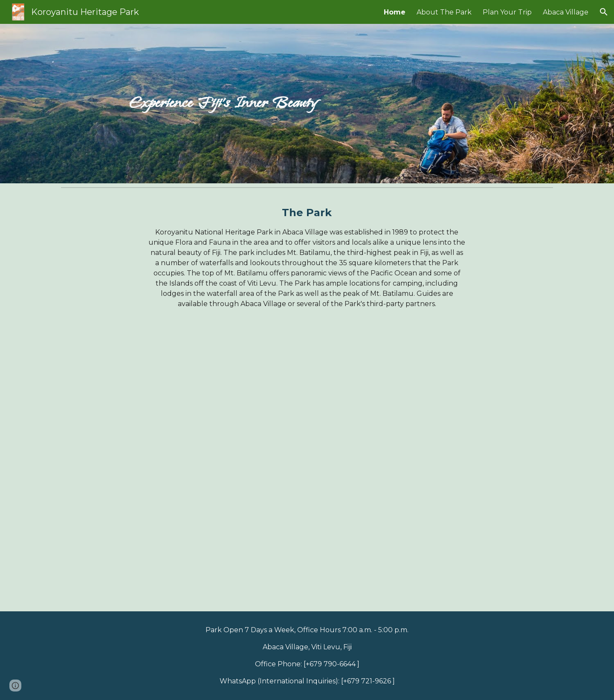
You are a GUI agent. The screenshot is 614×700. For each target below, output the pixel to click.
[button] (604, 12)
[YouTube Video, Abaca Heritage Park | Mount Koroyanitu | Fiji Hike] (307, 467)
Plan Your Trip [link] (507, 12)
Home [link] (395, 12)
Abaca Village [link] (566, 12)
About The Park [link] (444, 12)
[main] (223, 104)
